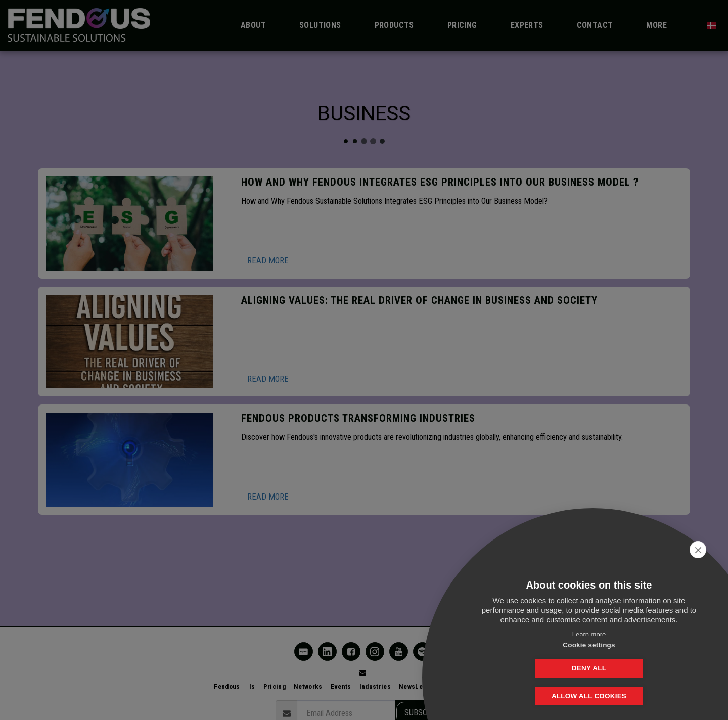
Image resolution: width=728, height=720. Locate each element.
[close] (704, 550)
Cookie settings (538, 668)
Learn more (589, 634)
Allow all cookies (589, 696)
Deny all (640, 668)
